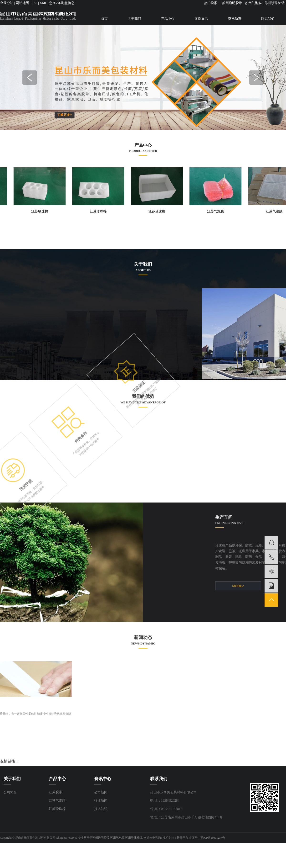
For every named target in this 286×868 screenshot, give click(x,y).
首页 (104, 19)
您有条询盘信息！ (64, 3)
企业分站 (7, 3)
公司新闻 (101, 792)
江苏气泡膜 (217, 211)
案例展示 (201, 19)
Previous (30, 78)
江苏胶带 (56, 792)
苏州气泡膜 (253, 3)
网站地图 (22, 3)
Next (256, 78)
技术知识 (101, 809)
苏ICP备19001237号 (213, 838)
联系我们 (268, 19)
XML (43, 3)
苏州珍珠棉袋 (275, 3)
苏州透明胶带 (232, 3)
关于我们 (134, 19)
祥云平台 (183, 838)
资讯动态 (235, 19)
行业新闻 (101, 801)
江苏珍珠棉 (41, 211)
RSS (34, 3)
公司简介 (10, 792)
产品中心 (168, 19)
